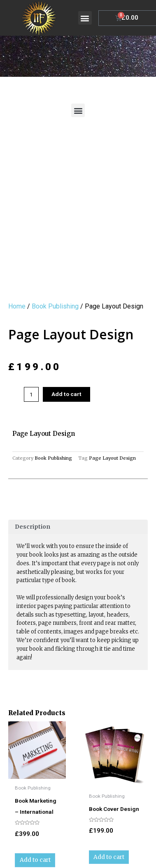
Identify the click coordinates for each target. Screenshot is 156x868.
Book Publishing (55, 254)
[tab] (78, 475)
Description (33, 475)
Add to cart (66, 342)
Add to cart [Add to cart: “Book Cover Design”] (109, 805)
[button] (85, 18)
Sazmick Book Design (93, 853)
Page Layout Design (112, 406)
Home (17, 254)
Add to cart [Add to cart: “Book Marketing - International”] (35, 808)
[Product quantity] (31, 343)
